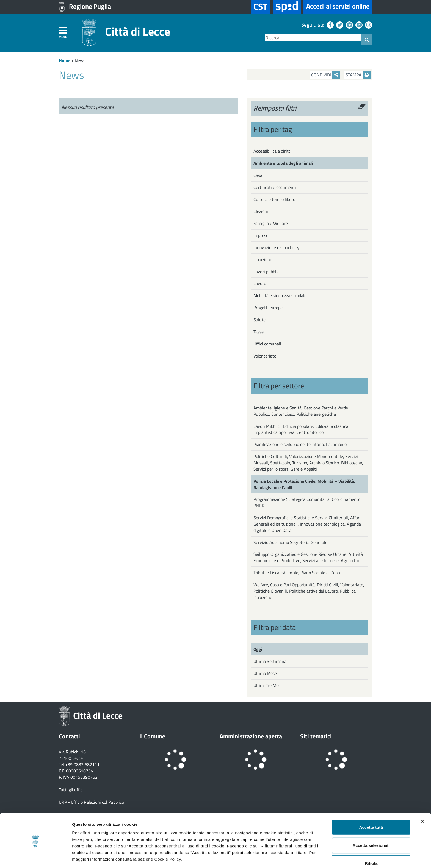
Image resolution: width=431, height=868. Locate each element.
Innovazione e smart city (276, 247)
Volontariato (265, 356)
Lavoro (260, 283)
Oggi (258, 649)
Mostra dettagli (289, 857)
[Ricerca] (313, 38)
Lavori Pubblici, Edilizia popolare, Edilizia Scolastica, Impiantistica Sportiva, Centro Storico (301, 429)
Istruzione (263, 259)
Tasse (259, 332)
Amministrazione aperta (251, 736)
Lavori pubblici (267, 272)
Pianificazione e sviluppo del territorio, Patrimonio (300, 444)
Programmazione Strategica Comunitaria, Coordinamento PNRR (307, 502)
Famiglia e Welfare (271, 223)
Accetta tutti (371, 807)
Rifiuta (371, 843)
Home (64, 60)
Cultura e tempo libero (274, 199)
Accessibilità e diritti (272, 151)
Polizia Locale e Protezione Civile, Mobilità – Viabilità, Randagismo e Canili (304, 484)
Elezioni (261, 211)
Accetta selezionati (371, 826)
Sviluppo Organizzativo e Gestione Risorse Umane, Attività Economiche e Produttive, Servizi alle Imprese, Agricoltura (308, 557)
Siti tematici (316, 736)
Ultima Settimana (270, 661)
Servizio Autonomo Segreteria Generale (290, 542)
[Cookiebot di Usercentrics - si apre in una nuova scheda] (36, 857)
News (80, 60)
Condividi (326, 75)
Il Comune (152, 736)
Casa (258, 175)
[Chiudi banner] (422, 802)
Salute (259, 320)
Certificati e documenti (275, 187)
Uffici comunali (267, 344)
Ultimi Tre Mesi (267, 685)
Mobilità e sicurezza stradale (280, 295)
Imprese (261, 235)
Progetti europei (269, 308)
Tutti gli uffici (71, 790)
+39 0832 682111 (82, 764)
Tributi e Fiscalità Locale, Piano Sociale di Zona (297, 573)
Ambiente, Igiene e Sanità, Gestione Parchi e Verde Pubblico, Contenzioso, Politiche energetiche (301, 411)
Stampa (358, 75)
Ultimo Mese (265, 673)
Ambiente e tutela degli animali (283, 163)
